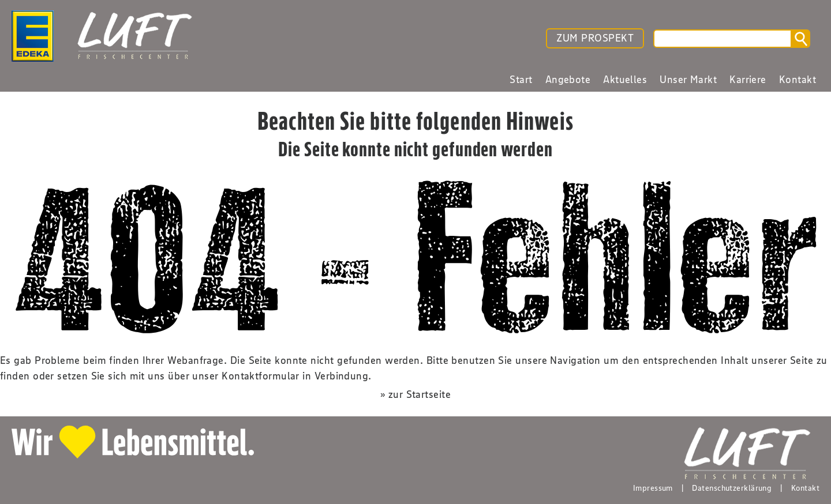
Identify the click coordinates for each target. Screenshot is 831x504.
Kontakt (805, 488)
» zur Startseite (415, 394)
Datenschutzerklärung (732, 488)
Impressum (653, 488)
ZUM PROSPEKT (595, 38)
